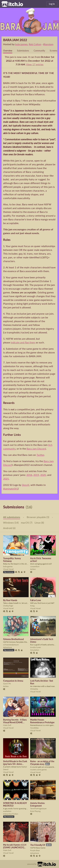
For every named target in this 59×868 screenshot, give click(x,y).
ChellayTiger (8, 606)
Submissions (23, 51)
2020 (43, 475)
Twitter (40, 455)
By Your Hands (10, 600)
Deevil (6, 769)
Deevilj (26, 485)
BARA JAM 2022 (15, 40)
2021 (6, 479)
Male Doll (7, 725)
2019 (36, 475)
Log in (52, 4)
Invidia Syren (36, 647)
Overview (8, 51)
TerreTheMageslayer (38, 809)
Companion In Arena (13, 681)
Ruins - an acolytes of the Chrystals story (42, 763)
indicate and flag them (23, 342)
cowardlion (35, 566)
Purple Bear (35, 850)
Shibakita (34, 689)
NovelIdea (34, 728)
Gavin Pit (7, 684)
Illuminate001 (11, 489)
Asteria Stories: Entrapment (38, 804)
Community (39, 51)
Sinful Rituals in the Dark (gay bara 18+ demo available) (15, 764)
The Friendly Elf (38, 845)
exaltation (7, 811)
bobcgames (21, 44)
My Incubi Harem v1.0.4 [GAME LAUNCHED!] (15, 846)
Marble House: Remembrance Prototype (42, 721)
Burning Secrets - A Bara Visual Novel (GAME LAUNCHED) (15, 722)
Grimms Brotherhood (13, 639)
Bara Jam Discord (36, 449)
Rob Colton (35, 44)
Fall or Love (36, 600)
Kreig (32, 606)
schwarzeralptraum (11, 645)
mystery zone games (38, 770)
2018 (29, 475)
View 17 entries (35, 64)
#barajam (48, 44)
